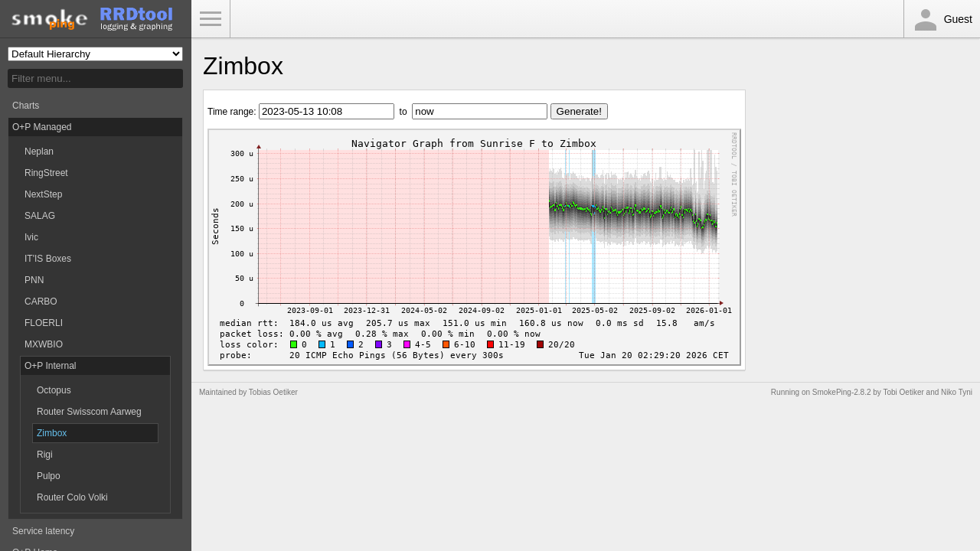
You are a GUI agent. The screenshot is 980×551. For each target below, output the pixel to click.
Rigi (45, 455)
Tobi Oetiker (903, 392)
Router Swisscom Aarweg (89, 412)
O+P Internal (51, 366)
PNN (34, 280)
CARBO (41, 302)
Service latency (43, 531)
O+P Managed (42, 127)
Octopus (54, 390)
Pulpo (49, 476)
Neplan (39, 152)
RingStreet (46, 173)
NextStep (43, 194)
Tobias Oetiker (273, 392)
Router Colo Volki (72, 497)
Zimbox (52, 433)
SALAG (40, 216)
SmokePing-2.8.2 (842, 392)
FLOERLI (44, 323)
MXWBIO (44, 344)
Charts (26, 106)
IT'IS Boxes (48, 259)
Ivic (31, 237)
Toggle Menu (211, 19)
